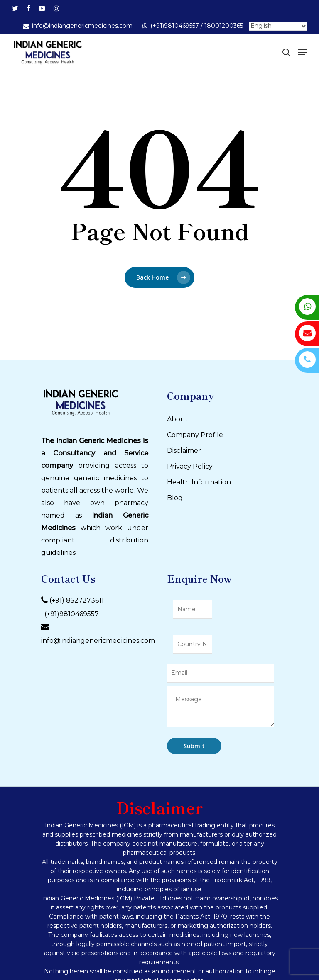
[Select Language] (278, 26)
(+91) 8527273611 (77, 601)
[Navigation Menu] (303, 52)
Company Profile (195, 435)
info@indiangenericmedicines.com (98, 641)
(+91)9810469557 (70, 614)
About (178, 419)
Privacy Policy (190, 466)
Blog (175, 498)
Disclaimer (184, 451)
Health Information (199, 482)
